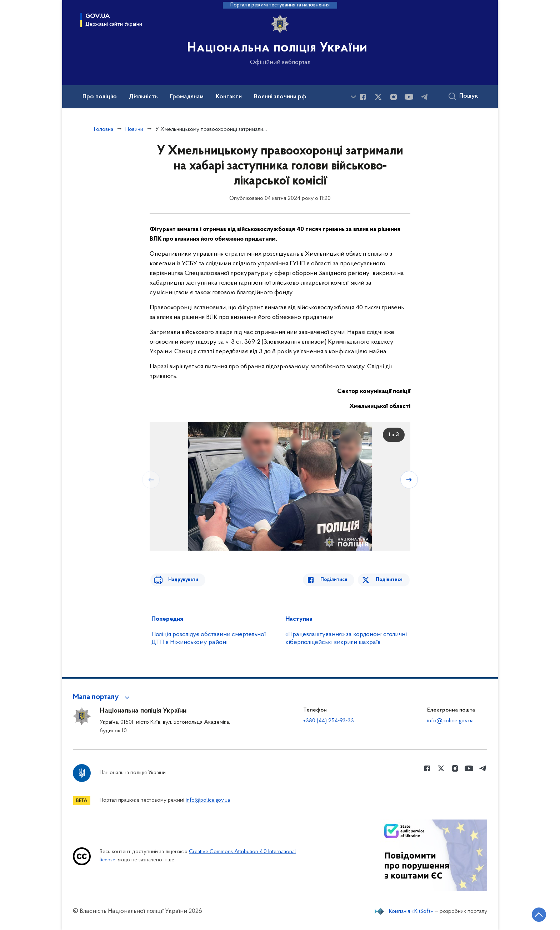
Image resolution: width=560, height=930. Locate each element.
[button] (102, 697)
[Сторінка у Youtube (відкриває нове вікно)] (409, 97)
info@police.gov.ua (450, 721)
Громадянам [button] (187, 97)
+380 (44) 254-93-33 (329, 721)
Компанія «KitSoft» (411, 911)
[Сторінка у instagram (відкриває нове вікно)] (394, 97)
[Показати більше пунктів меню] (353, 97)
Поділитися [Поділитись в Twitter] (390, 580)
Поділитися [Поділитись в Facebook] (338, 580)
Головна (104, 129)
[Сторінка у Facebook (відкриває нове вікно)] (363, 97)
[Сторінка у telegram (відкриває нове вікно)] (424, 97)
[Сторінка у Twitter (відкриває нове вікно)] (378, 97)
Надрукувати (179, 580)
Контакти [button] (229, 97)
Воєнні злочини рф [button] (280, 97)
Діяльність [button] (143, 97)
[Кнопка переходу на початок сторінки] (533, 914)
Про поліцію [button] (100, 97)
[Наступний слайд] (410, 479)
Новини (134, 129)
